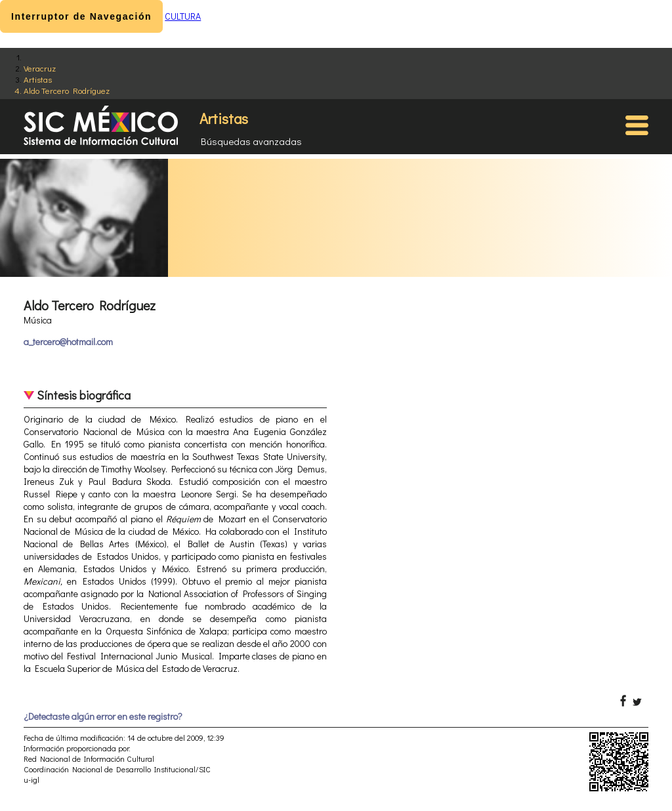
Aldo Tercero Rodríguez (67, 90)
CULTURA (183, 16)
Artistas (38, 79)
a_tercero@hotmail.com (68, 342)
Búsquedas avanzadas (251, 141)
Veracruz (40, 68)
